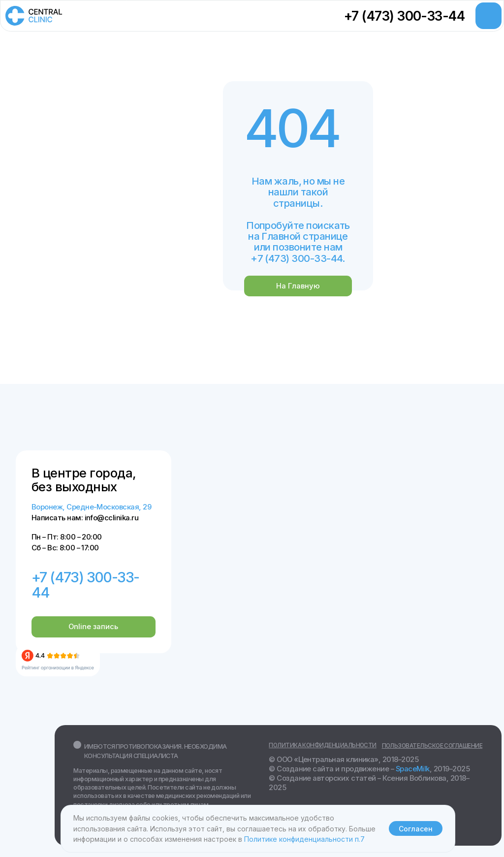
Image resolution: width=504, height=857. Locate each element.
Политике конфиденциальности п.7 (304, 839)
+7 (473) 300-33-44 (404, 16)
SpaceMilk (413, 769)
